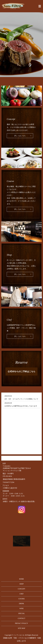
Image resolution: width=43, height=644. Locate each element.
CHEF (22, 594)
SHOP (22, 584)
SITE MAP (21, 628)
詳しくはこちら (20, 136)
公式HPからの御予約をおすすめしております (21, 406)
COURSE (21, 599)
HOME (21, 579)
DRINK (21, 604)
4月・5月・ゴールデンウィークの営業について (21, 399)
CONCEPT (22, 589)
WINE (21, 609)
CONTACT (21, 618)
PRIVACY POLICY (21, 623)
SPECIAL (21, 613)
